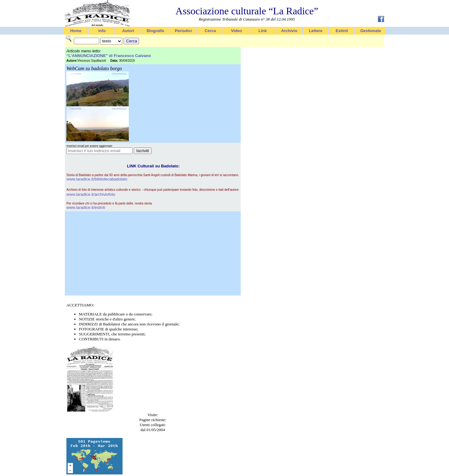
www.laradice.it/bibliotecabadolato (97, 179)
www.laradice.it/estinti (86, 207)
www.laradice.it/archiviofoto (91, 194)
